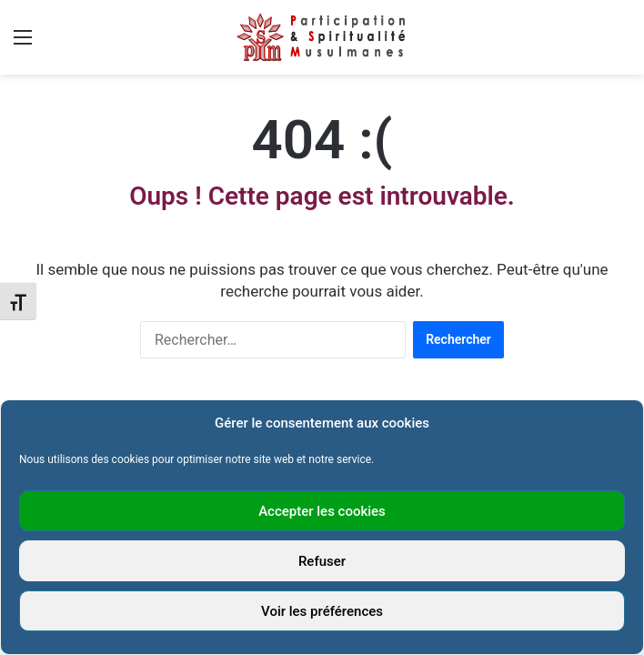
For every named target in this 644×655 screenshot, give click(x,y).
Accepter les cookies (322, 511)
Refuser (322, 561)
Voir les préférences (322, 611)
